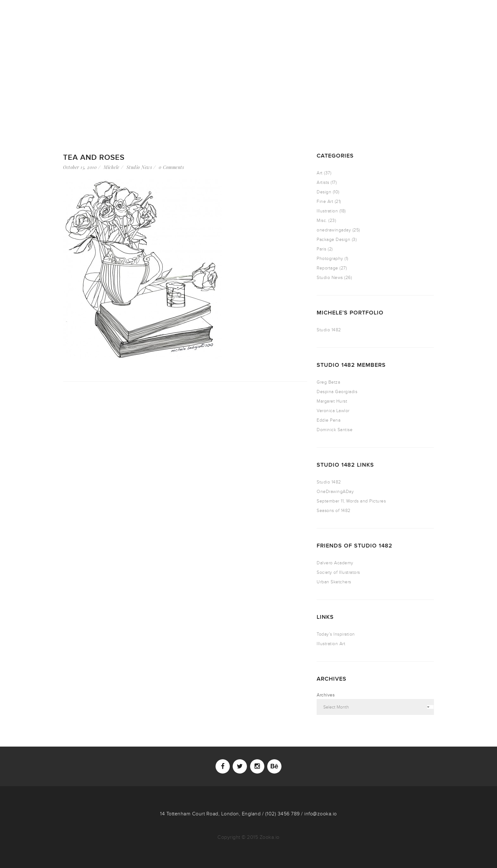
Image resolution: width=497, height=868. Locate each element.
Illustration (327, 211)
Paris (322, 249)
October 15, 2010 (80, 167)
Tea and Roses (94, 157)
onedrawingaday (334, 230)
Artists (323, 182)
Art (320, 173)
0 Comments (171, 167)
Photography (330, 259)
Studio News (139, 167)
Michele (112, 167)
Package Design (333, 240)
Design (324, 192)
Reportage (327, 268)
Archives (326, 695)
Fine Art (325, 201)
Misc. (322, 220)
